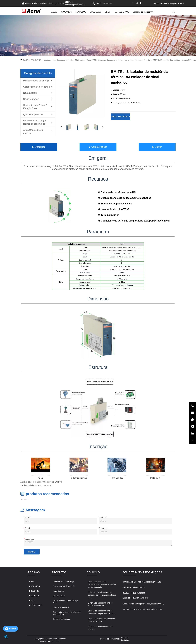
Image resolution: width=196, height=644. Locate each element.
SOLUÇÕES (95, 12)
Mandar (32, 552)
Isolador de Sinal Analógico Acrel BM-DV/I (45, 482)
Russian (181, 3)
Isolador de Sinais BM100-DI (40, 485)
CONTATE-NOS (122, 12)
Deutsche (163, 3)
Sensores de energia (141, 12)
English (156, 3)
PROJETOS (81, 12)
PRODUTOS (66, 12)
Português (173, 3)
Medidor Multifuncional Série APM (82, 60)
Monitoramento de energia (55, 60)
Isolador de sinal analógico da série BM (134, 60)
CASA (54, 12)
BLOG (108, 12)
